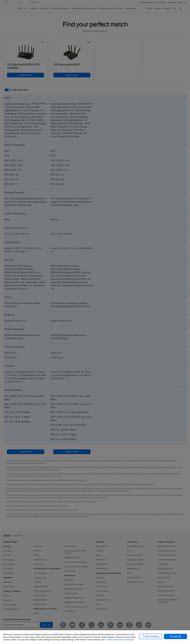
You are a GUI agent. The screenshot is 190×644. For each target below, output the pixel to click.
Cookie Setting (151, 636)
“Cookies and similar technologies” (120, 640)
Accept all (175, 636)
